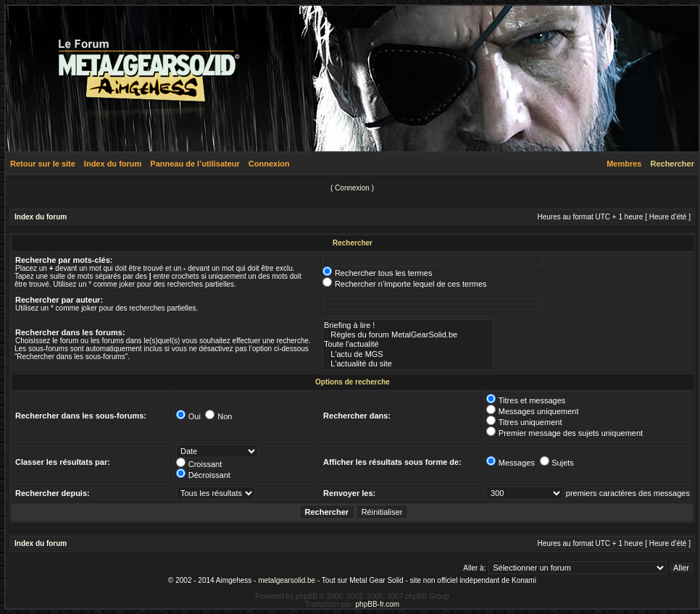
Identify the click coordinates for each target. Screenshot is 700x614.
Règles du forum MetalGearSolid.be (408, 335)
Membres (624, 164)
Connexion (269, 164)
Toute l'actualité (408, 344)
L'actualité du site (408, 364)
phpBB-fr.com (378, 604)
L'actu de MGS (408, 354)
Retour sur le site (43, 164)
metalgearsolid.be (287, 580)
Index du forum (113, 164)
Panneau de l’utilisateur (195, 164)
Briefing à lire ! (408, 325)
